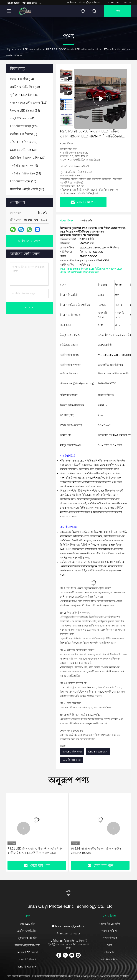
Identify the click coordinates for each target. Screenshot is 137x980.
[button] (66, 124)
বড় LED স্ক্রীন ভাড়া (72, 752)
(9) (24, 166)
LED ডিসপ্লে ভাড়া (32, 49)
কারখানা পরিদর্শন (110, 931)
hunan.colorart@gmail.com (83, 3)
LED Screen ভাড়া (98, 752)
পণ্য (17, 49)
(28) (25, 87)
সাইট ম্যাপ (110, 952)
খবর (110, 945)
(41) (23, 118)
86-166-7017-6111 (119, 3)
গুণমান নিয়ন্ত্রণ (110, 938)
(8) (24, 134)
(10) (24, 142)
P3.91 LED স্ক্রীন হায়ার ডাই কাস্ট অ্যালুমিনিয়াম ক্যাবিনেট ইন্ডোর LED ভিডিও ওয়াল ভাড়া (35, 851)
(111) (29, 103)
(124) (24, 126)
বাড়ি (8, 49)
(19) (26, 173)
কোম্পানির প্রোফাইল (110, 924)
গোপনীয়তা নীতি (110, 959)
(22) (28, 158)
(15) (23, 181)
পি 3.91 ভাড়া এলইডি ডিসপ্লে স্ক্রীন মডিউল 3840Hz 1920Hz (96, 851)
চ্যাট (118, 11)
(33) (25, 111)
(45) (24, 95)
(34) (22, 79)
